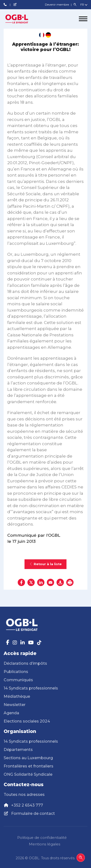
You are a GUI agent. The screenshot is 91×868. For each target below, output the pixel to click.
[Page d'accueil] (22, 19)
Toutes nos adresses (24, 795)
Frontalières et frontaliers (29, 766)
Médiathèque (17, 696)
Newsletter (15, 705)
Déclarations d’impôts (25, 663)
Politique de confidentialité (42, 838)
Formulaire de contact (33, 813)
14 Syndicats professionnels (31, 688)
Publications (16, 672)
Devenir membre (57, 4)
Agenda (11, 713)
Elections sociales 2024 (27, 721)
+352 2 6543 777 (27, 805)
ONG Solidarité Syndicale (28, 774)
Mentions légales (45, 844)
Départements (18, 750)
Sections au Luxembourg (28, 758)
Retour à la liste (45, 564)
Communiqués (18, 680)
